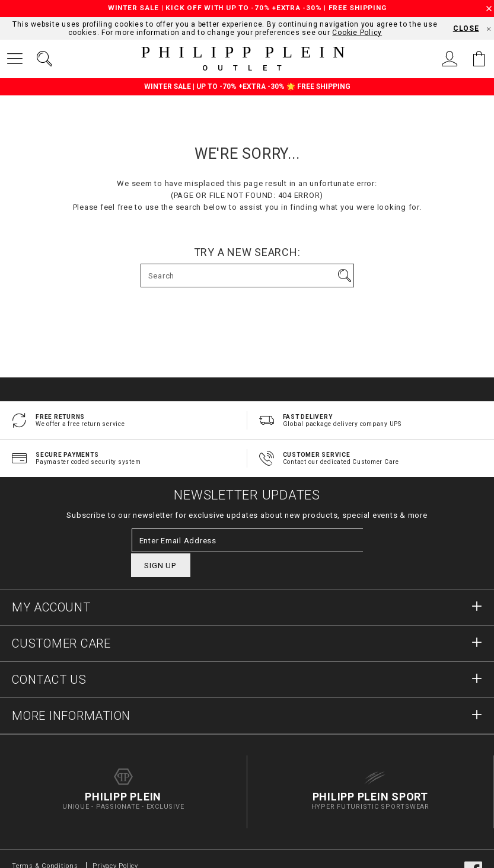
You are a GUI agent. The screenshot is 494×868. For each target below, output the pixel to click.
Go (345, 276)
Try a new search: (247, 252)
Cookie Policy (357, 33)
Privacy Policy (115, 843)
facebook (473, 847)
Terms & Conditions (46, 843)
